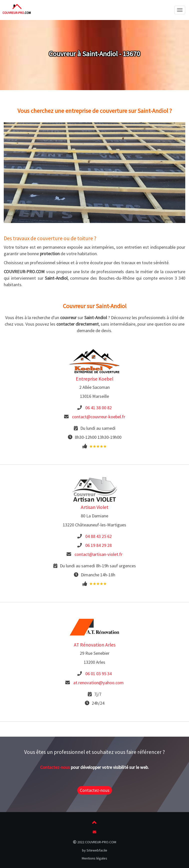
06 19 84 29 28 (98, 545)
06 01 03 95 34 (98, 674)
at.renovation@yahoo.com (98, 683)
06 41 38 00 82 (98, 408)
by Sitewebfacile (95, 850)
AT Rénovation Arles (95, 645)
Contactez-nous (55, 767)
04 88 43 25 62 (98, 536)
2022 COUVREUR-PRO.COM (95, 842)
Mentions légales (94, 858)
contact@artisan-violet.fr (98, 554)
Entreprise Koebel (94, 379)
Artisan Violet (95, 507)
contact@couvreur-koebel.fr (99, 417)
